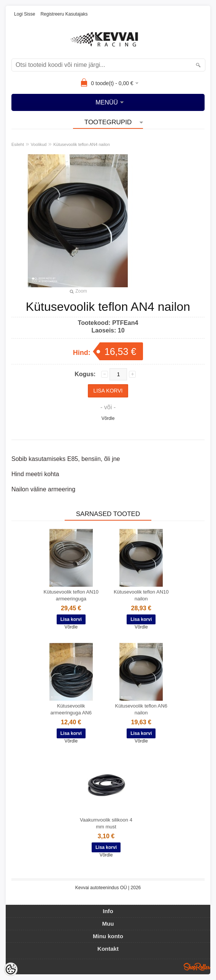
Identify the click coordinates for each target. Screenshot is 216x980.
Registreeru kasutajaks (64, 14)
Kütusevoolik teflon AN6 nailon (141, 709)
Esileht (18, 144)
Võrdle (108, 418)
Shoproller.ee (197, 967)
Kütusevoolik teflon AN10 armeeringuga (71, 595)
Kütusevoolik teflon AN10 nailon (141, 595)
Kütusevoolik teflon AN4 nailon (82, 144)
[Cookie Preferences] (11, 969)
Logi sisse (25, 14)
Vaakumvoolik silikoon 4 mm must (106, 823)
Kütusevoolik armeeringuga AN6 (71, 709)
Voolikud (39, 144)
